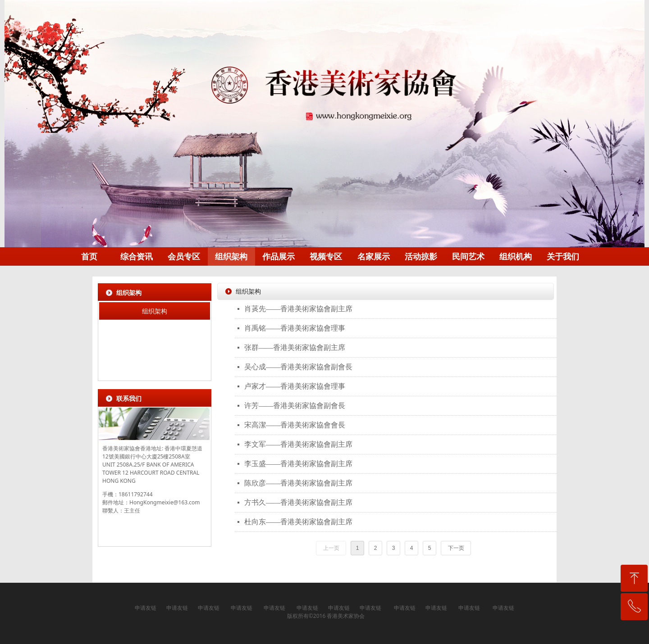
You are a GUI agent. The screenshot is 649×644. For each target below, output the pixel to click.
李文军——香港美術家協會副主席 (298, 444)
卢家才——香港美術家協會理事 (295, 386)
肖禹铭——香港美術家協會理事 (295, 328)
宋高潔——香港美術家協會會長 (295, 425)
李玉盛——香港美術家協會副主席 (298, 464)
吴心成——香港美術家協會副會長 (298, 367)
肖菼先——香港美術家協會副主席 (298, 309)
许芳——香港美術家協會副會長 (295, 406)
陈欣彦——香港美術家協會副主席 (298, 483)
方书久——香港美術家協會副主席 (298, 502)
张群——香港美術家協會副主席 (295, 347)
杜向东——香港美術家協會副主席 (298, 522)
